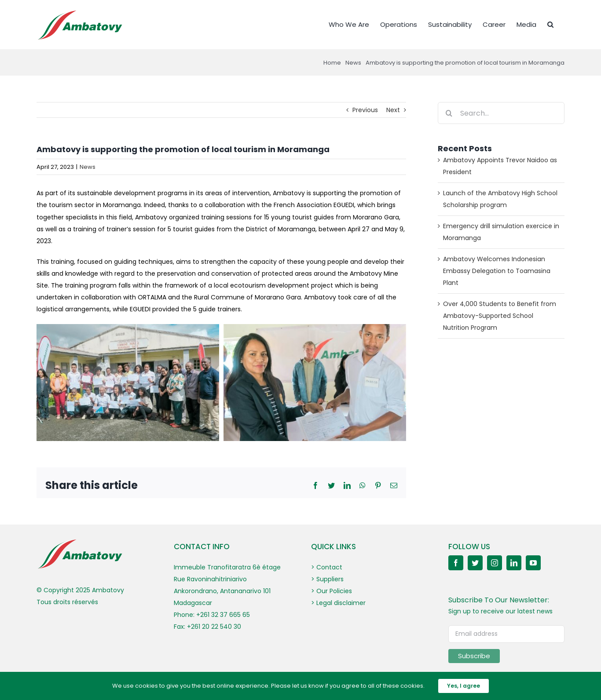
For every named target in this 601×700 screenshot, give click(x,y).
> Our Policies (332, 591)
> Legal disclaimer (338, 603)
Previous (365, 110)
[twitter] (475, 563)
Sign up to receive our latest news (500, 611)
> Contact (327, 567)
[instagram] (495, 563)
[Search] (449, 113)
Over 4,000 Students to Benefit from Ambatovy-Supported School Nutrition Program (500, 316)
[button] (550, 24)
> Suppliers (327, 579)
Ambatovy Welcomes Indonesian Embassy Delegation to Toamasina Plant (497, 271)
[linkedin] (514, 563)
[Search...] (501, 113)
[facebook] (456, 563)
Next (393, 110)
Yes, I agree (464, 686)
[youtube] (533, 563)
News (88, 167)
